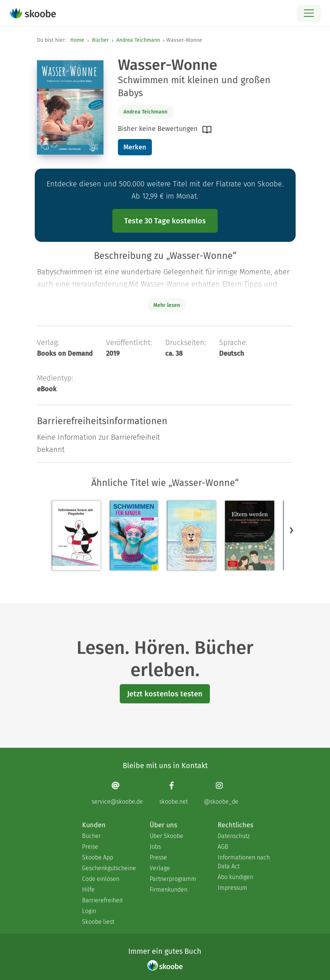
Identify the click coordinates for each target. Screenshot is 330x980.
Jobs (155, 847)
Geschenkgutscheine (108, 868)
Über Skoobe (166, 836)
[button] (292, 530)
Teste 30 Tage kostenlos (165, 221)
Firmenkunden (169, 890)
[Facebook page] (173, 793)
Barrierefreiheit (102, 900)
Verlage (160, 868)
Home (77, 40)
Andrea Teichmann (138, 40)
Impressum (232, 888)
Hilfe (88, 890)
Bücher (100, 40)
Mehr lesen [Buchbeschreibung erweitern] (167, 305)
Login (89, 911)
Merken (135, 147)
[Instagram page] (221, 793)
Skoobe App (98, 857)
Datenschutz (234, 836)
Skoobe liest (98, 922)
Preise (90, 847)
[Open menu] (309, 13)
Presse (158, 857)
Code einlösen (101, 879)
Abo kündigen (235, 877)
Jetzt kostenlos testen (165, 694)
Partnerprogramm (173, 879)
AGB (223, 847)
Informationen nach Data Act (244, 862)
